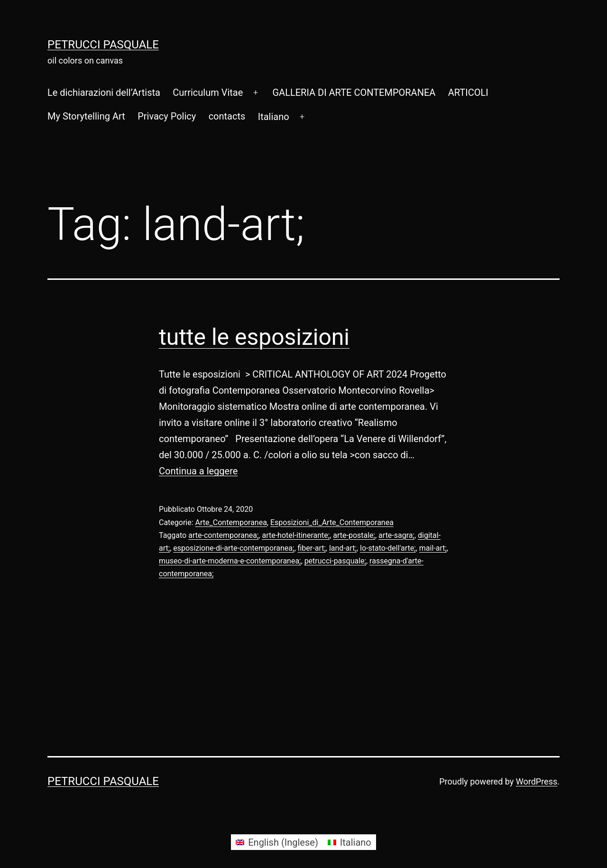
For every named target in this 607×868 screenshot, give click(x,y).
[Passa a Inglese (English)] (277, 842)
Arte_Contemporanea (231, 522)
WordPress (537, 781)
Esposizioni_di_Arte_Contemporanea (332, 522)
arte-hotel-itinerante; (296, 535)
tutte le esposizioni (254, 337)
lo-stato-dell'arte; (388, 548)
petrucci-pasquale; (335, 561)
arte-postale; (354, 535)
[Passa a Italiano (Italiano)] (349, 842)
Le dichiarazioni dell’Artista (104, 92)
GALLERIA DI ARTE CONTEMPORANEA (354, 92)
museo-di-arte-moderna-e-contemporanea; (230, 561)
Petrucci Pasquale (103, 45)
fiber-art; (312, 548)
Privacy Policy (167, 116)
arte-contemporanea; (223, 535)
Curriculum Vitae (208, 92)
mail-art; (433, 548)
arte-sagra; (396, 535)
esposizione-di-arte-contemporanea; (234, 548)
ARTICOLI (468, 92)
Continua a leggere (198, 471)
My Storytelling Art (86, 116)
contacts (227, 116)
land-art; (343, 548)
